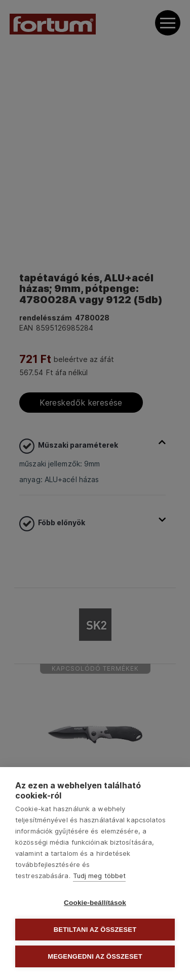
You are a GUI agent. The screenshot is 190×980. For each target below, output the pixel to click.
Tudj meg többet (100, 876)
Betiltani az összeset (95, 930)
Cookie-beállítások (95, 903)
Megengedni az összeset (95, 956)
